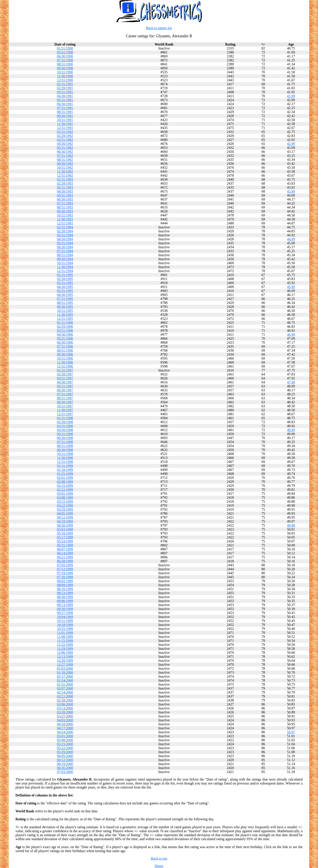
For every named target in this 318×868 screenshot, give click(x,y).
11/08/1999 (65, 637)
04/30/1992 (65, 144)
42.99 (291, 144)
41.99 (291, 96)
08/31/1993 (65, 207)
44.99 (291, 239)
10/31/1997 (65, 406)
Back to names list (159, 28)
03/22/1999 (65, 505)
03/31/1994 (65, 235)
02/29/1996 (65, 327)
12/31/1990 (65, 80)
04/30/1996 (65, 335)
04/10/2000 (65, 724)
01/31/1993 (65, 179)
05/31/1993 (65, 195)
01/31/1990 (65, 48)
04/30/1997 (65, 382)
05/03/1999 (65, 529)
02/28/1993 (65, 183)
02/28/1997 (65, 374)
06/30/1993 (65, 199)
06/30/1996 (65, 342)
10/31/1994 (65, 263)
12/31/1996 (65, 366)
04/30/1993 (65, 191)
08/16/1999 (65, 589)
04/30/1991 (65, 96)
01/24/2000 (65, 680)
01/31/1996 (65, 323)
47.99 (291, 382)
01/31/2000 (65, 684)
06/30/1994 (65, 247)
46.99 (291, 335)
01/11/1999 (65, 466)
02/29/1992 (65, 136)
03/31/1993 (65, 187)
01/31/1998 (65, 418)
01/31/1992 (65, 132)
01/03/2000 (65, 668)
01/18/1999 (65, 470)
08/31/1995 (65, 303)
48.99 (291, 430)
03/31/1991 (65, 92)
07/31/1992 (65, 156)
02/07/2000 (65, 688)
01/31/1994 (65, 227)
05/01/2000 (65, 736)
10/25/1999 (65, 629)
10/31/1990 (65, 72)
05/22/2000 (65, 748)
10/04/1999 (65, 617)
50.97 (291, 732)
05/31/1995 (65, 291)
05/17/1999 (65, 537)
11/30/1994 (65, 267)
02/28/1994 (65, 231)
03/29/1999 (65, 509)
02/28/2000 (65, 700)
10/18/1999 (65, 625)
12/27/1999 (65, 664)
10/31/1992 (65, 168)
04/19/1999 (65, 521)
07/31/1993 (65, 203)
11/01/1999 (65, 633)
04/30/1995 (65, 287)
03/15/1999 (65, 501)
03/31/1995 (65, 283)
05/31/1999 (65, 545)
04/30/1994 (65, 239)
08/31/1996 (65, 350)
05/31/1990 (65, 52)
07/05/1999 (65, 565)
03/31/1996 (65, 331)
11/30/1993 (65, 219)
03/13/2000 (65, 708)
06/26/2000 (65, 768)
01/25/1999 (65, 474)
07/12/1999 (65, 569)
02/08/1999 (65, 482)
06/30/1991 (65, 104)
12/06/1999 (65, 653)
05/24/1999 (65, 541)
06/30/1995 (65, 295)
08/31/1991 (65, 112)
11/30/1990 (65, 76)
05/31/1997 (65, 386)
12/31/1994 (65, 271)
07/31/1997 (65, 394)
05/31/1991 (65, 100)
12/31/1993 (65, 223)
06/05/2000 (65, 756)
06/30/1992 (65, 152)
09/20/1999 (65, 609)
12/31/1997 (65, 414)
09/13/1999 (65, 605)
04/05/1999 (65, 513)
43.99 (291, 191)
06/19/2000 (65, 764)
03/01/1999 (65, 494)
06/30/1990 (65, 56)
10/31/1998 (65, 454)
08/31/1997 (65, 398)
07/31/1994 (65, 251)
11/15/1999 (65, 641)
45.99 (291, 287)
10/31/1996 (65, 358)
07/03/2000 (65, 772)
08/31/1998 (65, 446)
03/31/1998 (65, 426)
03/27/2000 (65, 716)
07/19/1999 (65, 573)
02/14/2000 (65, 692)
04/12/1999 (65, 517)
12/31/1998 (65, 462)
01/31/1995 (65, 275)
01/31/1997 (65, 370)
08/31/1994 (65, 255)
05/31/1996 (65, 338)
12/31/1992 (65, 175)
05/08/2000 (65, 740)
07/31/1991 (65, 108)
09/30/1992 (65, 164)
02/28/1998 (65, 422)
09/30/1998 (65, 450)
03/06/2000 (65, 704)
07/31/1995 (65, 299)
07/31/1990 (65, 60)
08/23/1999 (65, 593)
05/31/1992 (65, 148)
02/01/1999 (65, 478)
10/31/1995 (65, 311)
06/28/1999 (65, 561)
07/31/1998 (65, 442)
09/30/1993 (65, 211)
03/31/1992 (65, 140)
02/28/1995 (65, 279)
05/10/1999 (65, 533)
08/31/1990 (65, 64)
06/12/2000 (65, 760)
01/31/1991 (65, 84)
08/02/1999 (65, 581)
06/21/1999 (65, 557)
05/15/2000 (65, 744)
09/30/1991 (65, 116)
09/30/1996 (65, 354)
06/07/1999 (65, 549)
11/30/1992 (65, 172)
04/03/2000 (65, 720)
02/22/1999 (65, 490)
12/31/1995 (65, 319)
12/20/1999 (65, 660)
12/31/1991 (65, 128)
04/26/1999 (65, 525)
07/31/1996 (65, 346)
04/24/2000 (65, 732)
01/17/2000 (65, 676)
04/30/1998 (65, 430)
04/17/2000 (65, 728)
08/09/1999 (65, 585)
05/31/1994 (65, 243)
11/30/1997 (65, 410)
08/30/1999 (65, 597)
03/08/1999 (65, 497)
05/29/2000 (65, 752)
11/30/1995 (65, 315)
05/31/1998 (65, 434)
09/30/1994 (65, 259)
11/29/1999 (65, 649)
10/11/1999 (65, 621)
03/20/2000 (65, 712)
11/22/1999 (65, 645)
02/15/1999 (65, 486)
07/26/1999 (65, 577)
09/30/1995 (65, 307)
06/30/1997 (65, 390)
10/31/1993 (65, 215)
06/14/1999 (65, 553)
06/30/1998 (65, 438)
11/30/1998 (65, 458)
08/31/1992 (65, 160)
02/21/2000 (65, 696)
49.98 (291, 525)
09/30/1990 (65, 68)
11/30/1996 (65, 362)
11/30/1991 (65, 124)
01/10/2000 (65, 672)
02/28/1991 (65, 88)
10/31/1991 (65, 120)
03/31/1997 (65, 378)
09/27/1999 (65, 613)
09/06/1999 (65, 601)
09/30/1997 (65, 402)
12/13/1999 (65, 657)
